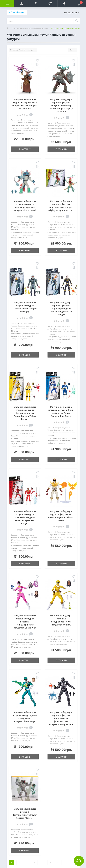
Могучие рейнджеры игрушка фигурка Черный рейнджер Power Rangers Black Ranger (61, 309)
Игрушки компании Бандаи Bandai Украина (30, 28)
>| (58, 862)
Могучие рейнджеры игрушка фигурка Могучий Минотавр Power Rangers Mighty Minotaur (61, 105)
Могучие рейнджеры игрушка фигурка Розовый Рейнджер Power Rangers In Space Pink (25, 622)
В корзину (25, 149)
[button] (36, 4)
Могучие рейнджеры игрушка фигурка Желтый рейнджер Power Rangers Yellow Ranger (25, 413)
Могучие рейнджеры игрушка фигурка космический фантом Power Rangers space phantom (61, 718)
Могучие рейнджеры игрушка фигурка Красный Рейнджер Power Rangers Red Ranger (25, 517)
